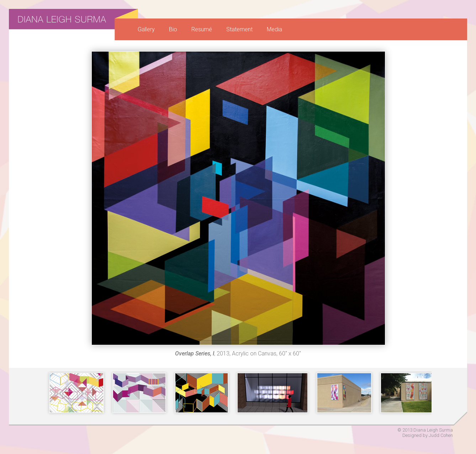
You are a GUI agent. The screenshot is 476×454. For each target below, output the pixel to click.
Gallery (146, 29)
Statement (239, 29)
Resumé (202, 29)
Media (274, 29)
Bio (173, 29)
